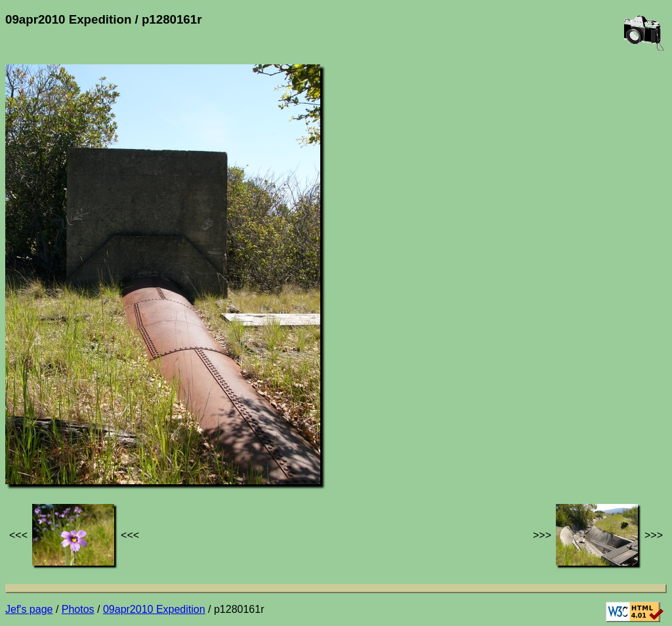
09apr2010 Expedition (154, 609)
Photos (78, 609)
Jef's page (29, 609)
